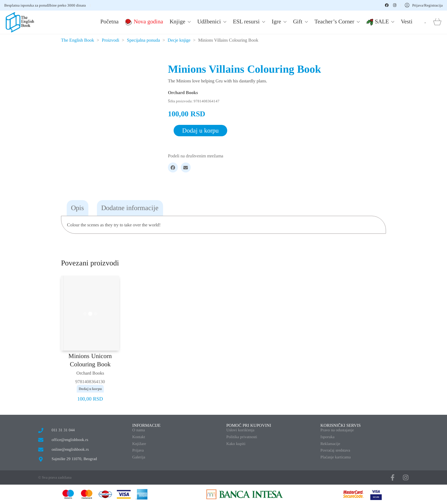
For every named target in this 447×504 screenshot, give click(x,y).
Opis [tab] (77, 208)
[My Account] (424, 5)
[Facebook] (173, 167)
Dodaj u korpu (200, 130)
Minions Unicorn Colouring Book (90, 360)
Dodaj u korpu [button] (90, 389)
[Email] (186, 167)
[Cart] (437, 22)
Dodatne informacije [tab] (130, 208)
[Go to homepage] (20, 22)
